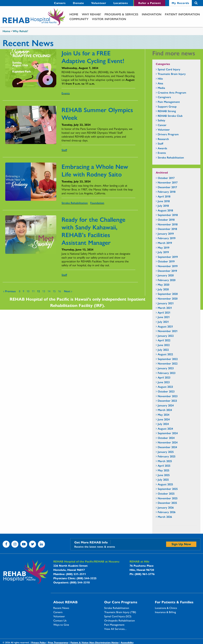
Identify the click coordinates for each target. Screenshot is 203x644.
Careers (58, 612)
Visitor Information (109, 19)
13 (44, 291)
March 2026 (165, 517)
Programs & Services (121, 14)
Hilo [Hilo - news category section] (160, 78)
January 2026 (166, 507)
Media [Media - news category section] (161, 88)
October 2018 (166, 220)
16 (59, 291)
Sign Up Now (181, 544)
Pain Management (114, 625)
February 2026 (167, 512)
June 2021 (164, 317)
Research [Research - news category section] (163, 139)
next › (68, 291)
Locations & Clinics (166, 608)
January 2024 (166, 405)
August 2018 (165, 210)
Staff (64, 150)
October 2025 (166, 493)
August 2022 (165, 354)
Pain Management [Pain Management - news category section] (169, 102)
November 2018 (168, 224)
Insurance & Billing (165, 612)
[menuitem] (60, 3)
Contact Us (60, 620)
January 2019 (166, 233)
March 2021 (165, 308)
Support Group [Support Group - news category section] (167, 106)
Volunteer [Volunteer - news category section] (164, 129)
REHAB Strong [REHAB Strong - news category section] (167, 111)
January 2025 (166, 452)
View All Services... (115, 629)
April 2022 (164, 340)
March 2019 (165, 243)
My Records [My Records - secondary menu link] (180, 3)
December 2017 (167, 187)
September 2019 (168, 257)
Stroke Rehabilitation (75, 203)
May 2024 (163, 415)
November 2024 (168, 442)
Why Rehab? (92, 14)
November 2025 (168, 498)
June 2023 (164, 382)
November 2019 (168, 266)
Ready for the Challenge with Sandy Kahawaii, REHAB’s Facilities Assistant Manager (93, 231)
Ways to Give (61, 625)
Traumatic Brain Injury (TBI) (120, 612)
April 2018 (164, 196)
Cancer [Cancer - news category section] (162, 125)
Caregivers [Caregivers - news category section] (164, 97)
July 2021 (163, 322)
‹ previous (10, 291)
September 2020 (168, 294)
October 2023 (166, 391)
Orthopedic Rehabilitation (120, 620)
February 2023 (167, 373)
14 (49, 291)
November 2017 (168, 182)
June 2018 (164, 201)
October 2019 (166, 261)
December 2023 (167, 401)
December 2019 (167, 271)
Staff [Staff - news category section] (160, 143)
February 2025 (167, 456)
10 (28, 291)
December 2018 (167, 229)
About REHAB (65, 602)
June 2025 (164, 475)
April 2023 (164, 377)
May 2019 (163, 247)
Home (74, 14)
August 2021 (165, 326)
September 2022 (168, 359)
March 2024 (165, 410)
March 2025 (165, 461)
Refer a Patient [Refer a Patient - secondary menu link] (150, 3)
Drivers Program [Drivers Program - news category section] (168, 134)
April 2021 (164, 312)
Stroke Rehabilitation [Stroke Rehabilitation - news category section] (171, 157)
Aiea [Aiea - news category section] (160, 83)
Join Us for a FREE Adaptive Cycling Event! (93, 57)
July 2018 (163, 206)
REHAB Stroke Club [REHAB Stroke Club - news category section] (170, 116)
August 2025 (165, 484)
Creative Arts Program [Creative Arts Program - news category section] (172, 92)
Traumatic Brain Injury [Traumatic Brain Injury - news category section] (172, 74)
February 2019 (167, 238)
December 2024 (167, 447)
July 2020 (163, 289)
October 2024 (166, 438)
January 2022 (166, 336)
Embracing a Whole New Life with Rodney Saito (95, 170)
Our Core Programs (121, 602)
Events (66, 93)
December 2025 (167, 503)
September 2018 (168, 215)
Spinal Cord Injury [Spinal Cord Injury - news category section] (169, 69)
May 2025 (163, 470)
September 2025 (168, 489)
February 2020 (167, 280)
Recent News (61, 608)
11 (33, 291)
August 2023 (165, 387)
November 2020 (168, 298)
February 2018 (167, 192)
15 (54, 291)
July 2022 (163, 350)
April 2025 (164, 465)
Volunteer (59, 616)
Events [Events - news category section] (162, 153)
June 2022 (164, 345)
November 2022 (168, 363)
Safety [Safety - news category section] (161, 120)
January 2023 (166, 368)
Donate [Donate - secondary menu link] (78, 3)
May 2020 (163, 284)
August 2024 (165, 428)
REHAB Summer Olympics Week (97, 113)
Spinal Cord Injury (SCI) (118, 616)
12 (38, 291)
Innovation (152, 14)
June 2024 (164, 419)
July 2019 (163, 252)
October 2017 (166, 178)
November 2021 (168, 331)
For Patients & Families (174, 602)
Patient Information (182, 14)
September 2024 (168, 433)
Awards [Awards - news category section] (162, 148)
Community (79, 19)
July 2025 (163, 479)
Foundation (97, 203)
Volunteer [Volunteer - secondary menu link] (99, 3)
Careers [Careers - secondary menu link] (60, 3)
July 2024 (163, 424)
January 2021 (166, 303)
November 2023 (168, 396)
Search (196, 3)
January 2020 (166, 275)
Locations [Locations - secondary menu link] (121, 3)
